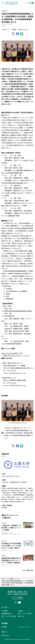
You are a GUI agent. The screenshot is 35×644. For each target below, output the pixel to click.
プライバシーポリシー (24, 627)
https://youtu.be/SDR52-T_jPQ (12, 353)
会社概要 (4, 627)
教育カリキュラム (23, 30)
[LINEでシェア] (22, 34)
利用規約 (21, 611)
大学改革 (14, 30)
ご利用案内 (5, 611)
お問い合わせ (5, 635)
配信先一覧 (21, 616)
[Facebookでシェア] (18, 34)
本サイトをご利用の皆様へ (9, 617)
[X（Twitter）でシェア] (13, 34)
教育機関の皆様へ (7, 614)
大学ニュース (6, 30)
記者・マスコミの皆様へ (25, 614)
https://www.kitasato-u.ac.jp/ (10, 476)
